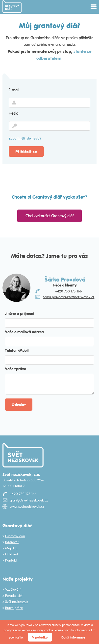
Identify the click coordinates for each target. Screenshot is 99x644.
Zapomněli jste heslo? (25, 138)
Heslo (13, 113)
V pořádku (40, 637)
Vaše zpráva (16, 369)
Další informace (73, 637)
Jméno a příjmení (20, 313)
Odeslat (19, 405)
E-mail (14, 90)
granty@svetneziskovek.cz (29, 500)
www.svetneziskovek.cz (27, 506)
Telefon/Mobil (17, 350)
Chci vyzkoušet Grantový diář (50, 216)
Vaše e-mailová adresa (24, 332)
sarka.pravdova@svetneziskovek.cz (69, 297)
